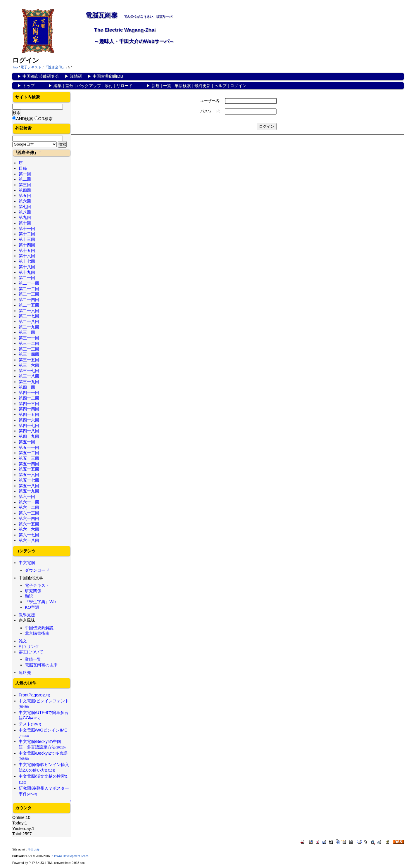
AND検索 (25, 119)
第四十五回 (29, 414)
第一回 (25, 174)
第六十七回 (29, 535)
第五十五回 (29, 469)
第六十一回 (29, 502)
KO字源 (32, 607)
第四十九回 (29, 436)
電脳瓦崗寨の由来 (41, 665)
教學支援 (27, 615)
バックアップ (89, 86)
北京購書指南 (37, 633)
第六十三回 (29, 513)
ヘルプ (220, 86)
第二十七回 (29, 316)
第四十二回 (29, 398)
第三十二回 (29, 343)
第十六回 (27, 256)
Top (15, 67)
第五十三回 (29, 458)
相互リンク (29, 646)
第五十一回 (29, 447)
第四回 (25, 190)
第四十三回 (29, 404)
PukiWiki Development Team (69, 856)
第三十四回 (29, 354)
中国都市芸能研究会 (41, 76)
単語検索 (183, 86)
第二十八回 (29, 321)
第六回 (25, 201)
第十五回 (27, 250)
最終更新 (203, 86)
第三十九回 (29, 382)
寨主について (31, 652)
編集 (58, 86)
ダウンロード (37, 570)
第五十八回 (29, 486)
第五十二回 (29, 453)
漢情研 (76, 76)
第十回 (25, 223)
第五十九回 (29, 491)
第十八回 (27, 267)
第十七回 (27, 261)
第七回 (25, 207)
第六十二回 (29, 507)
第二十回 (27, 278)
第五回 (25, 196)
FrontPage (34, 695)
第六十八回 (29, 540)
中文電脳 (27, 563)
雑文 (23, 641)
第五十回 (27, 442)
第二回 (25, 179)
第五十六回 (29, 475)
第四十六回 (29, 420)
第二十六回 (29, 311)
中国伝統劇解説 (39, 628)
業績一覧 (33, 659)
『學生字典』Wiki (41, 602)
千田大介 (34, 849)
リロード (125, 86)
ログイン (238, 86)
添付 (109, 86)
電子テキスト (31, 67)
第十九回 (27, 272)
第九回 (25, 217)
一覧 (167, 86)
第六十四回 (29, 518)
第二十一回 (29, 283)
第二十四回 (29, 300)
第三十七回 (29, 371)
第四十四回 (29, 409)
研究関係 (33, 591)
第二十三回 (29, 294)
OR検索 (46, 119)
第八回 (25, 212)
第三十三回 (29, 349)
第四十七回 (29, 426)
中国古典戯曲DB (108, 76)
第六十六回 (29, 529)
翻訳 (29, 596)
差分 (69, 86)
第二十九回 (29, 327)
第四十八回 (29, 431)
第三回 (25, 185)
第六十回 (27, 497)
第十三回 (27, 239)
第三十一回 (29, 338)
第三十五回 (29, 360)
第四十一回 (29, 392)
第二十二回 (29, 289)
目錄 (23, 168)
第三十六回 (29, 365)
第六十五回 (29, 524)
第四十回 (27, 387)
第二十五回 (29, 305)
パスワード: (210, 111)
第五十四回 (29, 464)
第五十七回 (29, 480)
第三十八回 (29, 376)
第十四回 (27, 245)
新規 (156, 86)
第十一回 (27, 229)
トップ (29, 86)
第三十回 (27, 332)
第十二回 (27, 234)
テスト (30, 724)
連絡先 (25, 672)
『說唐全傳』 (55, 67)
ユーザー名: (210, 101)
